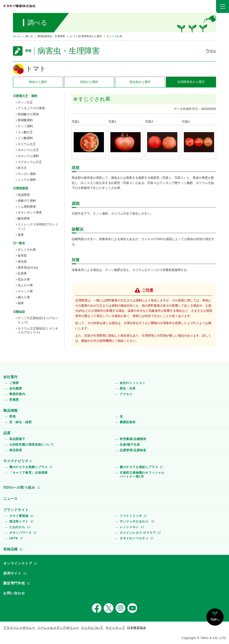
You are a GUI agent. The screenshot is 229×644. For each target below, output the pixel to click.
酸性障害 (24, 218)
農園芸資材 (128, 422)
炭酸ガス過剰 (27, 201)
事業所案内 (17, 394)
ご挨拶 (14, 383)
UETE (14, 538)
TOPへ (215, 620)
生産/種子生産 (130, 445)
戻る (213, 51)
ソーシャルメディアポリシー (58, 628)
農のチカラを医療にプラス (29, 467)
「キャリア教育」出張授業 (29, 473)
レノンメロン (129, 527)
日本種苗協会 (137, 628)
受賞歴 (14, 400)
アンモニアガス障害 (31, 108)
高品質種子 (17, 439)
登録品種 (10, 549)
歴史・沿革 (128, 388)
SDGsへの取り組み (19, 487)
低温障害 (24, 195)
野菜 (13, 416)
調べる (29, 36)
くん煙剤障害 (27, 207)
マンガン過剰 (27, 174)
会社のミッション (132, 383)
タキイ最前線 (19, 516)
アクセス (126, 394)
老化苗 (22, 261)
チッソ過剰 (25, 126)
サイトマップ (115, 628)
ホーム (17, 36)
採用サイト (12, 573)
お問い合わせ (14, 593)
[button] (223, 6)
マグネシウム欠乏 (30, 162)
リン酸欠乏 (25, 132)
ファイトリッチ (131, 516)
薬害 (21, 235)
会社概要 (16, 388)
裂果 (21, 303)
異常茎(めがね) (28, 267)
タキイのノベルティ (134, 538)
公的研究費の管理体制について (32, 445)
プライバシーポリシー (19, 628)
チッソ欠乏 (25, 102)
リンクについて (92, 628)
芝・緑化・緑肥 (21, 422)
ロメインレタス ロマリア (138, 533)
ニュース (10, 499)
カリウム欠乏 (27, 144)
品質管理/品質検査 (133, 450)
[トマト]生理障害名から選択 (86, 36)
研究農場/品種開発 (133, 439)
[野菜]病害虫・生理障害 (51, 36)
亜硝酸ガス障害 (28, 114)
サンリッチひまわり (135, 521)
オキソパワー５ (21, 533)
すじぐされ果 (27, 250)
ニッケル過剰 (27, 180)
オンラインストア (18, 563)
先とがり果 (25, 285)
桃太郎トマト (19, 521)
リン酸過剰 (25, 138)
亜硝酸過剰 (25, 120)
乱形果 (22, 273)
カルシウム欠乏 (28, 150)
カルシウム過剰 (28, 156)
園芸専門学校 (14, 583)
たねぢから (17, 527)
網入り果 (24, 297)
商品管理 (16, 450)
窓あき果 (24, 279)
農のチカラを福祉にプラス (139, 467)
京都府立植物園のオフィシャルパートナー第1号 (142, 475)
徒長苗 (22, 255)
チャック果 (25, 291)
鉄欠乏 (22, 168)
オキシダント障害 (30, 212)
